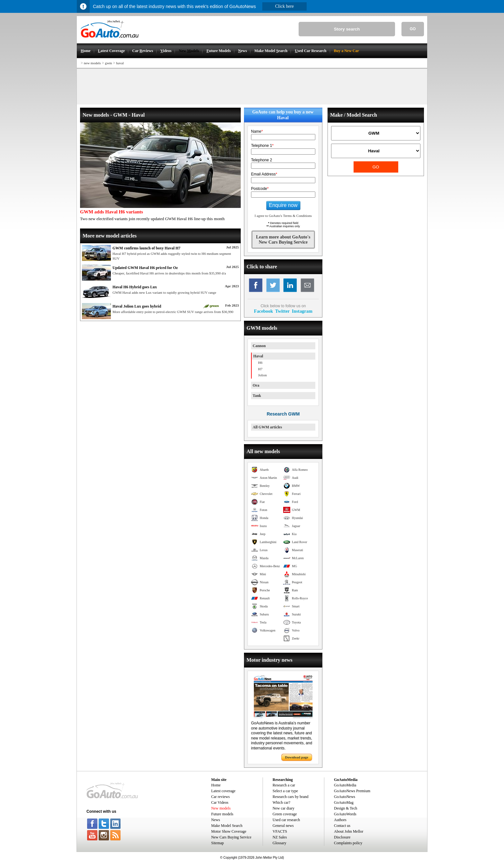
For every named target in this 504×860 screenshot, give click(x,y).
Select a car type (285, 791)
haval (120, 63)
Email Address (264, 174)
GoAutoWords (345, 814)
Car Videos (220, 802)
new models (92, 63)
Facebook (263, 311)
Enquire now (283, 205)
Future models (222, 814)
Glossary (279, 843)
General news (283, 826)
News (216, 820)
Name (257, 131)
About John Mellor (349, 831)
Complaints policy (348, 843)
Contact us (342, 826)
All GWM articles (267, 427)
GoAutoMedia (345, 785)
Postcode (260, 189)
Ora (256, 385)
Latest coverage (223, 791)
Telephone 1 (262, 146)
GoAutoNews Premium (352, 791)
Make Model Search (227, 826)
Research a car (284, 785)
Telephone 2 (261, 160)
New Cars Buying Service (231, 837)
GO (413, 29)
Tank (257, 396)
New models (221, 808)
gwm (108, 63)
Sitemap (217, 843)
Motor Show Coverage (229, 831)
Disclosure (342, 837)
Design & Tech (346, 808)
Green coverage (285, 814)
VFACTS (280, 831)
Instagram (302, 311)
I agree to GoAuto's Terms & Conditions (283, 216)
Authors (340, 820)
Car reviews (221, 797)
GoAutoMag (344, 802)
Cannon (259, 346)
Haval (258, 356)
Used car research (286, 820)
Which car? (281, 802)
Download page (297, 757)
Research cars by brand (291, 797)
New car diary (283, 808)
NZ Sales (280, 837)
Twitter (282, 311)
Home (216, 785)
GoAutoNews (345, 797)
